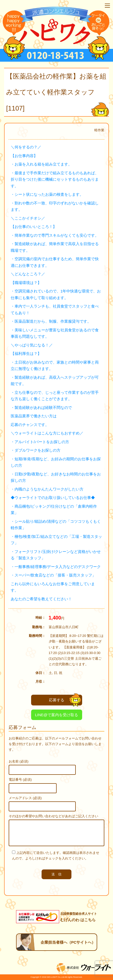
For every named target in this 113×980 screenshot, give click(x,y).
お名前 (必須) (18, 761)
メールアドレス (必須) (25, 798)
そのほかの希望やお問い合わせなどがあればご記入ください (53, 816)
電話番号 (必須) (20, 780)
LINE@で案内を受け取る (56, 715)
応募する (65, 700)
